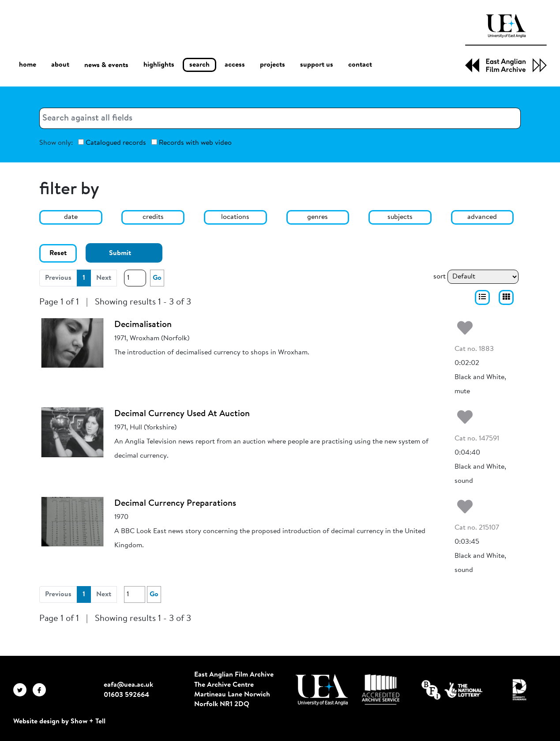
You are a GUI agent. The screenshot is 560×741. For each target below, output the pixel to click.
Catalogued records (112, 143)
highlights (159, 65)
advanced (482, 217)
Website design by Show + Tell (59, 722)
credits (153, 217)
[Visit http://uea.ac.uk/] (321, 690)
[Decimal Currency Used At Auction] (72, 432)
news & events (106, 65)
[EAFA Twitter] (23, 689)
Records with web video (192, 143)
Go (157, 278)
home (28, 65)
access (235, 65)
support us (317, 65)
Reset (58, 253)
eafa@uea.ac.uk (128, 685)
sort (440, 277)
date (71, 217)
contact (360, 65)
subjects (400, 217)
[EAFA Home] (506, 43)
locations (235, 217)
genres (318, 217)
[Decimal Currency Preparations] (72, 522)
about (60, 65)
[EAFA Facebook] (41, 689)
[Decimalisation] (72, 343)
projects (272, 65)
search (199, 65)
